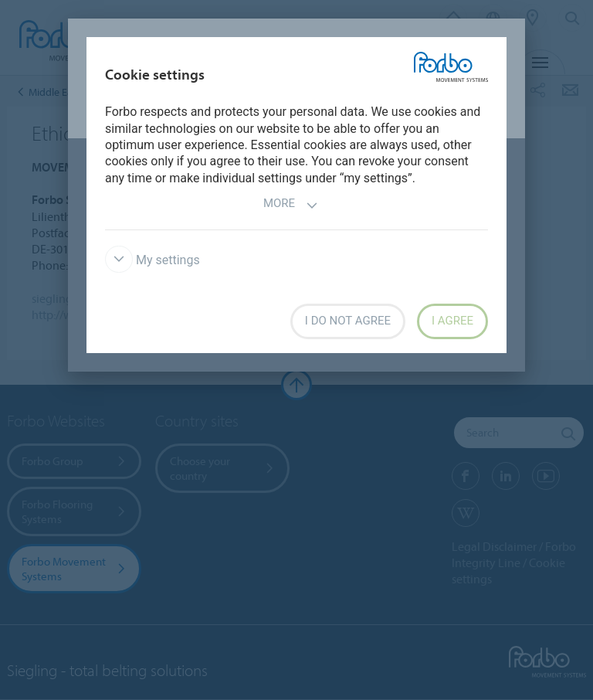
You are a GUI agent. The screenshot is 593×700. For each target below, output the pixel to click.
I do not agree (348, 321)
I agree (452, 321)
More (291, 205)
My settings (152, 260)
